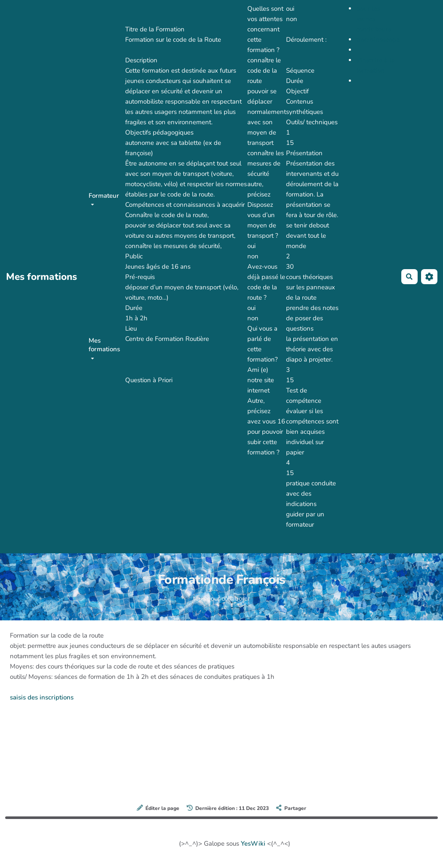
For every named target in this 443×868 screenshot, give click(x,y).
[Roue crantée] (429, 277)
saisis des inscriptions (42, 697)
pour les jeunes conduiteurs (374, 19)
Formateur (104, 198)
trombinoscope (378, 40)
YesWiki (253, 843)
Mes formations (104, 348)
